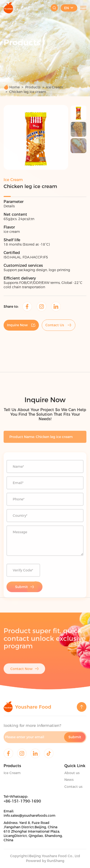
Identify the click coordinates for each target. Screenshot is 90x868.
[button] (12, 138)
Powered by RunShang (45, 861)
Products (33, 87)
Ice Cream (55, 87)
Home (12, 87)
